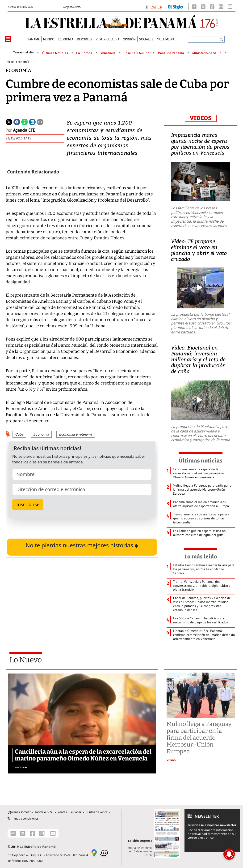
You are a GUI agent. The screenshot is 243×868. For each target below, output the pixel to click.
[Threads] (194, 7)
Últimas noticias (201, 461)
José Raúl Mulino (137, 53)
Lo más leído (201, 557)
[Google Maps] (94, 853)
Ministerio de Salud (207, 53)
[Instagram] (221, 7)
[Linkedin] (32, 121)
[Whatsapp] (25, 121)
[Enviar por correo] (40, 121)
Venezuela (108, 53)
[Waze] (104, 853)
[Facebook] (212, 7)
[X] (203, 7)
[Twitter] (9, 121)
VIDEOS (201, 118)
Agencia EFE (24, 130)
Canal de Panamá (171, 53)
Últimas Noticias (55, 53)
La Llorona (84, 53)
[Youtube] (230, 7)
